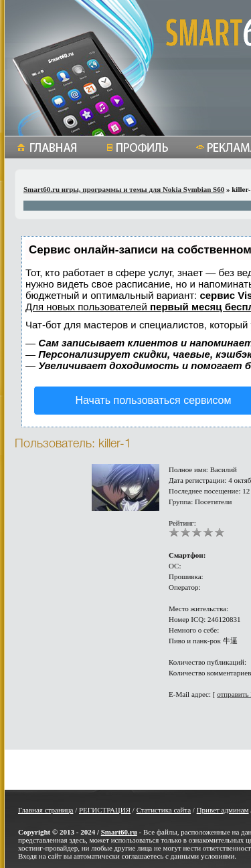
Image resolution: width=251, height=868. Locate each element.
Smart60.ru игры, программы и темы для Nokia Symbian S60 (124, 189)
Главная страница (46, 810)
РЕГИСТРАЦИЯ (105, 810)
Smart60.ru (119, 832)
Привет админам (223, 810)
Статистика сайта (164, 810)
